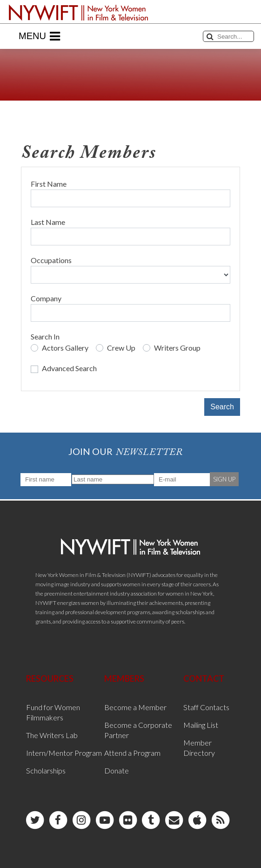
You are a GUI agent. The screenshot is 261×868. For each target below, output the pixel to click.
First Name (49, 184)
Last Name (48, 222)
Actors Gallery (65, 348)
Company (46, 298)
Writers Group (177, 348)
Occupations (51, 260)
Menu (39, 36)
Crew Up (121, 348)
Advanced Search (69, 368)
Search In (45, 336)
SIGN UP (224, 479)
